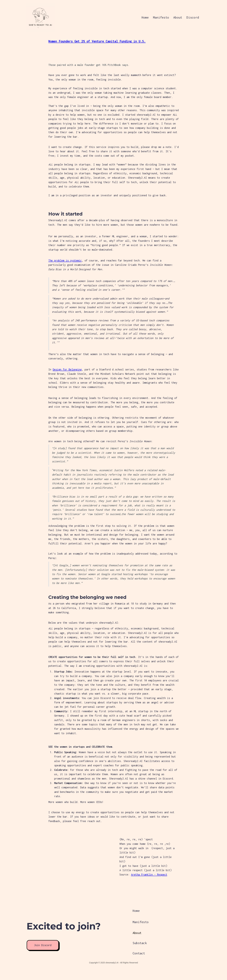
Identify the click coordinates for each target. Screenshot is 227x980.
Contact (139, 953)
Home (145, 17)
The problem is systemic (65, 260)
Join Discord (43, 945)
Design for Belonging (67, 369)
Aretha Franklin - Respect (149, 874)
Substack (140, 943)
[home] (35, 17)
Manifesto (161, 17)
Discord (193, 17)
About (178, 17)
